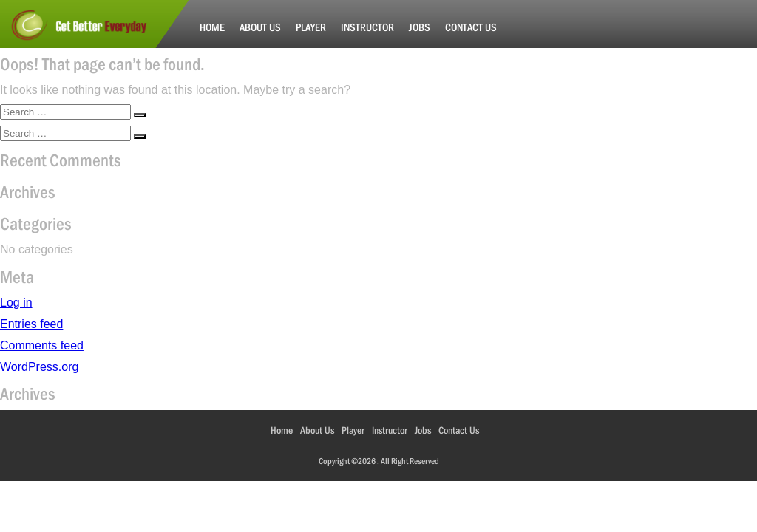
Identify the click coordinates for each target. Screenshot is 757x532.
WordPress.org (39, 367)
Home (212, 27)
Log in (16, 303)
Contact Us (471, 27)
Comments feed (42, 345)
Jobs (420, 27)
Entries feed (31, 324)
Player (311, 27)
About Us (260, 27)
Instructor (367, 27)
